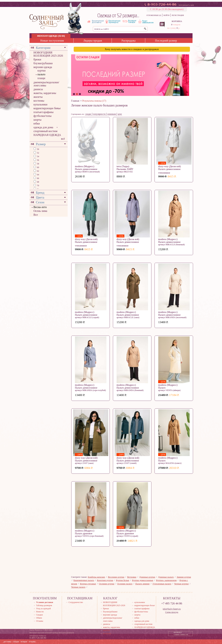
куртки (42, 71)
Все (36, 215)
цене (120, 114)
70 (38, 186)
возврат (24, 642)
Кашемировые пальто (84, 580)
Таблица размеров (44, 605)
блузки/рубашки (43, 63)
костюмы (39, 101)
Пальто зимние (142, 584)
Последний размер (166, 41)
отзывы (32, 642)
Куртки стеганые (88, 584)
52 (38, 153)
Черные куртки (181, 584)
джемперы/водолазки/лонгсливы (46, 84)
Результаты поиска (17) (94, 101)
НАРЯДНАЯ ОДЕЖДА (47, 135)
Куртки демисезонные (143, 580)
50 (38, 149)
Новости (40, 612)
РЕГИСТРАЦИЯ (178, 15)
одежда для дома (43, 127)
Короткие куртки (105, 580)
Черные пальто (78, 587)
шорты (37, 120)
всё (63, 139)
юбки (37, 123)
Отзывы (40, 621)
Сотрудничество (76, 602)
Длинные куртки (147, 577)
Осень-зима (40, 211)
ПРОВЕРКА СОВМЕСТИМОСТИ (181, 634)
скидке (88, 114)
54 (38, 156)
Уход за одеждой (43, 609)
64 (38, 175)
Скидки (39, 615)
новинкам (112, 114)
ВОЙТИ (166, 15)
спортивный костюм (45, 131)
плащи (41, 78)
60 (38, 167)
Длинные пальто (166, 577)
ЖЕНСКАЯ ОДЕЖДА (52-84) (51, 36)
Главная (75, 101)
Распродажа (129, 41)
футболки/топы (42, 116)
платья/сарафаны (44, 112)
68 (38, 182)
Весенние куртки (116, 577)
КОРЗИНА (177, 21)
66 (38, 178)
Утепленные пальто (162, 584)
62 (38, 171)
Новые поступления (52, 41)
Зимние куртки (184, 577)
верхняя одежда (43, 67)
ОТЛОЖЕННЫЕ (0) (154, 15)
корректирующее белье (47, 108)
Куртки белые (123, 580)
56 (38, 160)
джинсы (38, 89)
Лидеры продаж (93, 41)
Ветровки (132, 577)
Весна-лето (40, 207)
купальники (40, 104)
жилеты (38, 97)
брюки (37, 59)
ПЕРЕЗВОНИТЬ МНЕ (186, 5)
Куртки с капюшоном (166, 580)
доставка (7, 642)
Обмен (39, 618)
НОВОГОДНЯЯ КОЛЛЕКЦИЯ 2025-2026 (48, 54)
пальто (41, 74)
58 (38, 164)
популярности (99, 114)
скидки (16, 642)
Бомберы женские (97, 577)
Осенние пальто (125, 584)
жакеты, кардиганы (45, 93)
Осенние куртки (107, 584)
